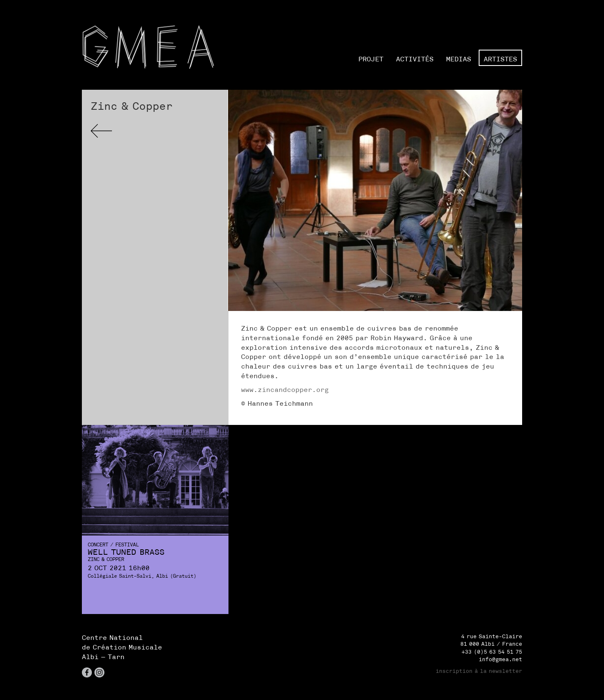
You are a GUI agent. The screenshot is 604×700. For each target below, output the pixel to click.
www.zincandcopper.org (285, 389)
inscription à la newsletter (479, 671)
